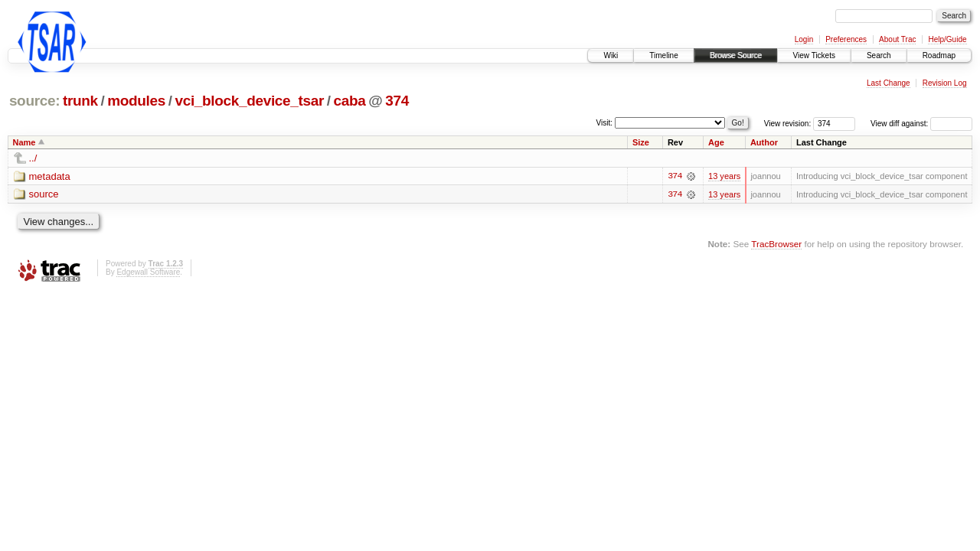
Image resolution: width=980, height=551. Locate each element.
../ (33, 158)
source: (34, 101)
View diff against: (921, 124)
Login (804, 39)
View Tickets (814, 55)
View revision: (788, 124)
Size (641, 142)
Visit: (605, 123)
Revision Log (945, 83)
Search (879, 55)
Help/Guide (947, 39)
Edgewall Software (148, 272)
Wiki (611, 55)
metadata (50, 176)
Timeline (663, 55)
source (44, 195)
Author (764, 142)
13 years (724, 176)
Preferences (846, 39)
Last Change (889, 83)
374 (397, 101)
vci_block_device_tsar (249, 101)
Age (716, 142)
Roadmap (939, 55)
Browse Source (736, 55)
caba (350, 101)
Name (24, 142)
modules (136, 101)
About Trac (897, 39)
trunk (80, 101)
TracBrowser (776, 244)
